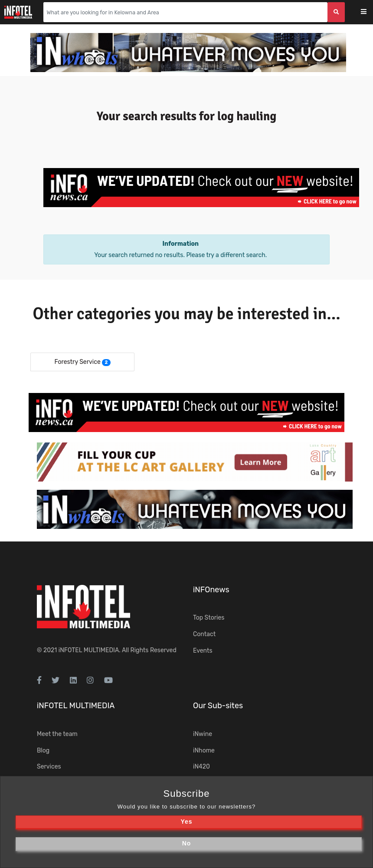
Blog (43, 751)
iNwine (203, 734)
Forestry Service (77, 362)
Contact (204, 634)
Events (203, 651)
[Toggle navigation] (369, 12)
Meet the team (57, 734)
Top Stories (209, 618)
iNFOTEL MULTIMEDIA (89, 650)
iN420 (201, 767)
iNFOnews (211, 590)
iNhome (204, 751)
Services (49, 767)
